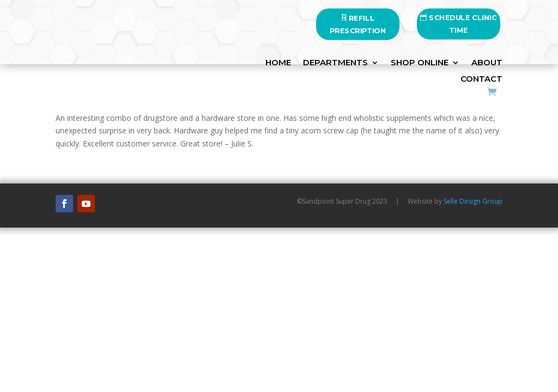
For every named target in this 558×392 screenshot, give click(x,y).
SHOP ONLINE (420, 63)
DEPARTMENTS (335, 63)
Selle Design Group (473, 201)
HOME (278, 63)
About (487, 63)
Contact (481, 79)
